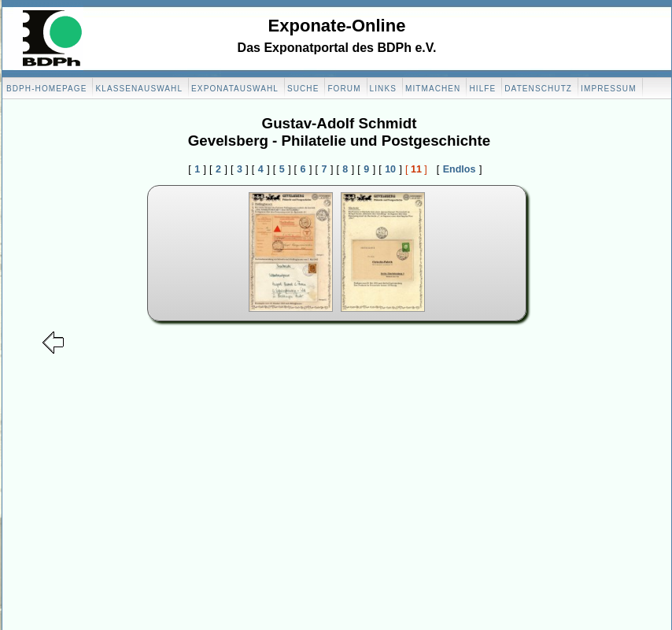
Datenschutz (538, 89)
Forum (344, 89)
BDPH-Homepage (46, 89)
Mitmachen (433, 89)
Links (383, 89)
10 (390, 169)
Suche (303, 89)
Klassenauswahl (139, 89)
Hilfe (482, 89)
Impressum (608, 89)
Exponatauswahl (235, 89)
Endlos (460, 169)
